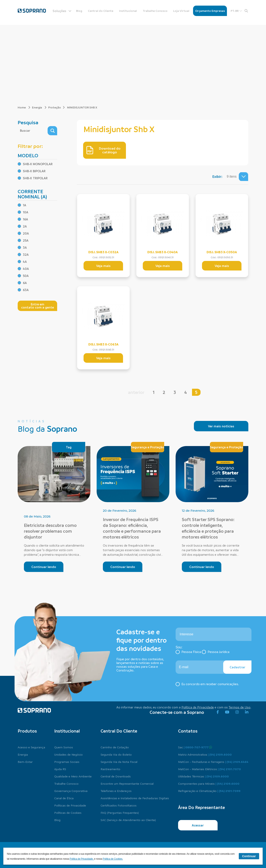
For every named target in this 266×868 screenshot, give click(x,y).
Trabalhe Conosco (155, 11)
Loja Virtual (181, 11)
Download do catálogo (103, 150)
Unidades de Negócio (68, 754)
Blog (79, 11)
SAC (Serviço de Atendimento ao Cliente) (128, 820)
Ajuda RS (60, 769)
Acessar (198, 825)
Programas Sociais (67, 762)
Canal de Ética (64, 798)
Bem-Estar (25, 762)
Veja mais (103, 266)
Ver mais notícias (221, 426)
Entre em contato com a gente (38, 306)
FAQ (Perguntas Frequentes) (120, 813)
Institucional (128, 11)
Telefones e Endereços (116, 791)
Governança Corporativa (71, 791)
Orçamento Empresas (210, 11)
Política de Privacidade (198, 707)
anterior (136, 392)
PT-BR (236, 11)
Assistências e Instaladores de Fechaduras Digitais (135, 798)
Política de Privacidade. (82, 859)
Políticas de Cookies (68, 813)
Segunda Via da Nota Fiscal (119, 762)
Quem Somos (64, 747)
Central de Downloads (116, 776)
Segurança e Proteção (148, 447)
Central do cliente (119, 731)
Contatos (188, 731)
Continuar (249, 856)
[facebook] (218, 712)
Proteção (55, 107)
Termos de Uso (240, 707)
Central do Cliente (101, 11)
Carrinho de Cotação (115, 747)
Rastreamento (110, 769)
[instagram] (237, 712)
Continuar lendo (44, 567)
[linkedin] (247, 712)
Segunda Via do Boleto (116, 754)
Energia (39, 107)
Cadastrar (237, 667)
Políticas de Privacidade (70, 805)
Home (24, 107)
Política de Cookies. (113, 859)
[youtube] (227, 712)
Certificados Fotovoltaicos (119, 805)
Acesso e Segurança (31, 747)
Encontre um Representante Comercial (127, 783)
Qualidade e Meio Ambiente (73, 776)
